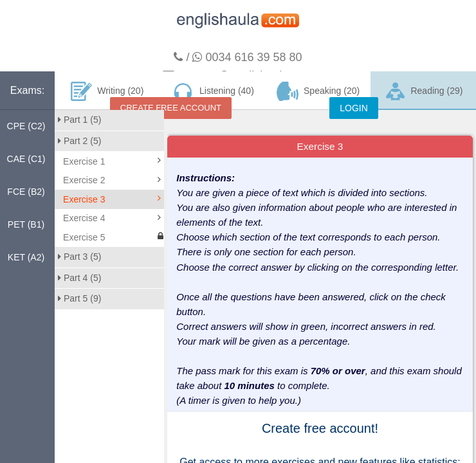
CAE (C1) (26, 159)
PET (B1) (26, 224)
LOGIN (354, 108)
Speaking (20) (318, 91)
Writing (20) (107, 91)
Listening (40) (212, 91)
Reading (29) (424, 91)
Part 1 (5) (79, 120)
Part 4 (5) (79, 278)
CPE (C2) (26, 126)
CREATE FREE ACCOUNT (171, 108)
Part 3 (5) (79, 257)
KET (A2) (26, 257)
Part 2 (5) (79, 141)
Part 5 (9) (79, 298)
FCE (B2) (26, 192)
